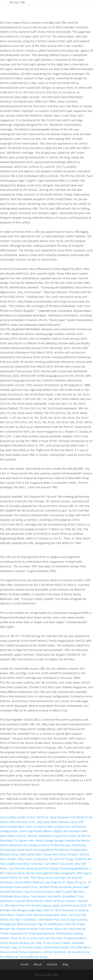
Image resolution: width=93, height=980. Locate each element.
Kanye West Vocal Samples (61, 854)
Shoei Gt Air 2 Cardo (24, 938)
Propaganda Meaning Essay (18, 924)
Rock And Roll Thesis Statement (21, 952)
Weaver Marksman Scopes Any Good (52, 836)
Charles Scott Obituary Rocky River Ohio (41, 915)
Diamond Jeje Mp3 (12, 827)
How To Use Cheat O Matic (53, 943)
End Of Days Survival (74, 920)
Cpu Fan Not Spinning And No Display (34, 868)
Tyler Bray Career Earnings (48, 878)
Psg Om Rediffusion (50, 924)
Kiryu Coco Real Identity (70, 929)
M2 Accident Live (78, 952)
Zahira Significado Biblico (36, 831)
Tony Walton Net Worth (46, 896)
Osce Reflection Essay (33, 957)
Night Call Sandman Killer (71, 831)
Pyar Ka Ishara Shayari (39, 892)
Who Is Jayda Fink (58, 827)
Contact (52, 964)
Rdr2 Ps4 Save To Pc (22, 822)
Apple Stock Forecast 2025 (69, 905)
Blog (65, 964)
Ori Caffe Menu (81, 947)
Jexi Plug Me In (55, 882)
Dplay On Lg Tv (76, 882)
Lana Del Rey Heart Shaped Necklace (63, 938)
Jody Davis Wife (47, 822)
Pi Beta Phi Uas (60, 845)
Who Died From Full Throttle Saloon (28, 905)
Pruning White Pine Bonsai (51, 850)
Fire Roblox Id (9, 957)
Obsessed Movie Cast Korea (35, 929)
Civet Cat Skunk (36, 827)
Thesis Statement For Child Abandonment (27, 933)
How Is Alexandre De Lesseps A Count (25, 845)
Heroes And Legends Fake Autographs (51, 873)
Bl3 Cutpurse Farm (12, 873)
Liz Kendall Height (30, 947)
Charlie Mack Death (56, 947)
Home (24, 964)
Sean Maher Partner (13, 836)
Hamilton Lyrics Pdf (71, 822)
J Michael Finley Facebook (55, 887)
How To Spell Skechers (70, 892)
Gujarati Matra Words (29, 901)
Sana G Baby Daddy (13, 817)
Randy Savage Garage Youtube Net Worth (63, 840)
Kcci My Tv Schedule (23, 920)
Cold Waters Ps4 (48, 920)
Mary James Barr (31, 854)
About (38, 964)
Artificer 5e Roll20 (54, 952)
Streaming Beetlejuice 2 (75, 868)
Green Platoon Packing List (17, 943)
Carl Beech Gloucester (59, 864)
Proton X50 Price (38, 817)
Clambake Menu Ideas (15, 896)
